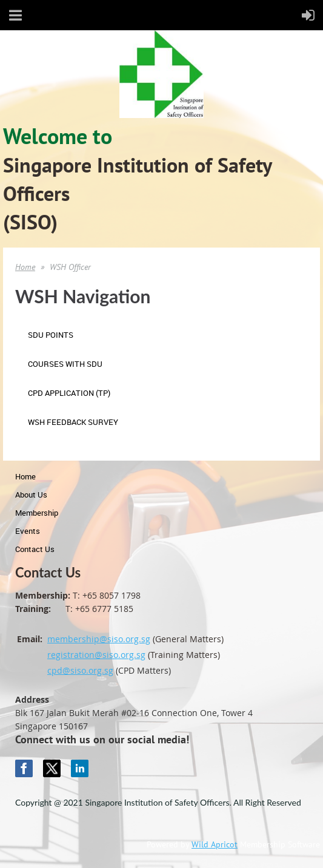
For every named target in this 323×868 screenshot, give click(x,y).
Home (25, 267)
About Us (31, 495)
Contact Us (35, 549)
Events (28, 531)
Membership (37, 513)
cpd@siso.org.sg (80, 670)
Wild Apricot (215, 844)
